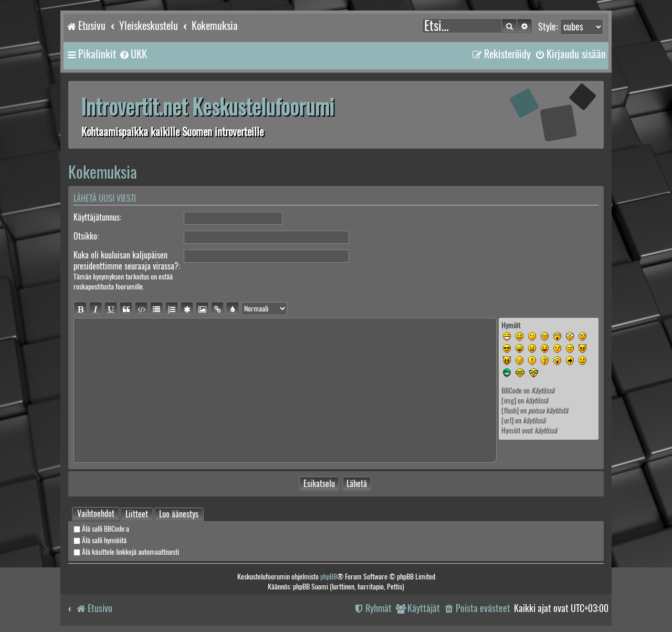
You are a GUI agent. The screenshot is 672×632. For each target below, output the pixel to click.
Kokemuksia (103, 172)
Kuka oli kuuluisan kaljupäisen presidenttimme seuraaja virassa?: (127, 261)
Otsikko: (86, 236)
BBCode (512, 391)
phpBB (329, 577)
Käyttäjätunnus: (97, 217)
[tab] (96, 514)
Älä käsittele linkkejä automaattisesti (126, 552)
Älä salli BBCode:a (101, 529)
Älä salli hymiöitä (100, 540)
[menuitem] (133, 54)
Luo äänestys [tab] (179, 514)
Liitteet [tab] (137, 515)
